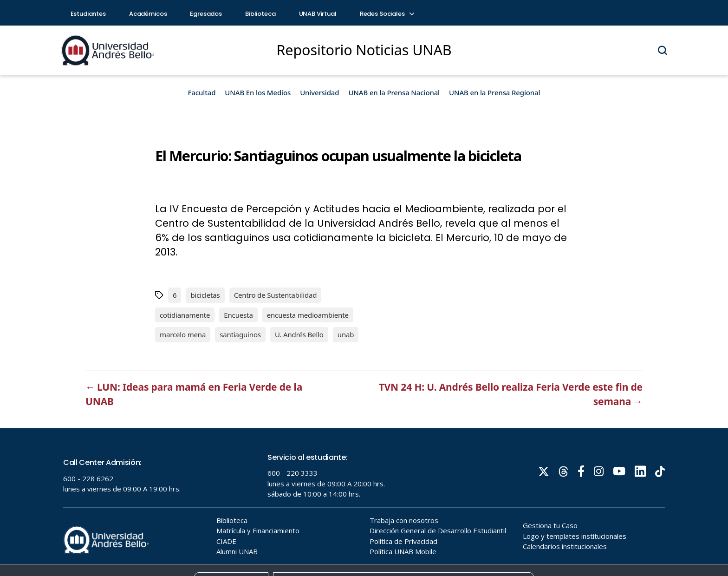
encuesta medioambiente (308, 315)
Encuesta (238, 315)
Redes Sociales (387, 14)
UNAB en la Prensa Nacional (394, 92)
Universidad (319, 92)
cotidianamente (185, 315)
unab (346, 334)
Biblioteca (260, 14)
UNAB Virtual (318, 14)
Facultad (202, 92)
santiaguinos (240, 334)
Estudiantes (88, 14)
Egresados (206, 14)
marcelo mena (183, 334)
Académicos (148, 14)
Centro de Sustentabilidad (276, 295)
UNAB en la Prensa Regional (494, 92)
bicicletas (205, 295)
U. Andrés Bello (299, 334)
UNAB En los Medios (258, 92)
